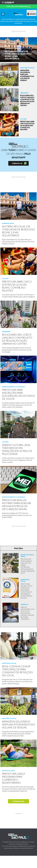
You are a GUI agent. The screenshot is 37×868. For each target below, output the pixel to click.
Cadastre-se (17, 163)
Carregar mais (18, 801)
